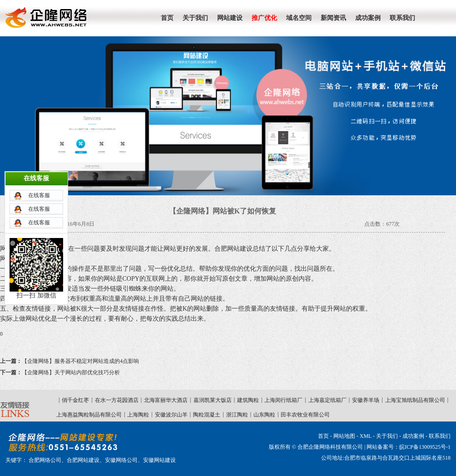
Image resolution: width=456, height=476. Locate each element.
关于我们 (387, 436)
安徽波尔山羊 (171, 415)
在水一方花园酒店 (117, 400)
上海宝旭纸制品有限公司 (415, 400)
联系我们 (440, 436)
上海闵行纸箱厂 (283, 400)
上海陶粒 (138, 415)
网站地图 (344, 436)
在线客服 (39, 184)
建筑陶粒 (248, 400)
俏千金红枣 (75, 400)
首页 (323, 436)
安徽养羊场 (366, 400)
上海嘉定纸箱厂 (327, 400)
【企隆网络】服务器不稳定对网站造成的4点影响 (69, 361)
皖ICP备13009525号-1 (425, 447)
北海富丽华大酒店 (166, 400)
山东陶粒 (264, 415)
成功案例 (413, 436)
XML (366, 436)
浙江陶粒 (237, 415)
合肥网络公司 (45, 460)
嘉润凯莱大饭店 (213, 400)
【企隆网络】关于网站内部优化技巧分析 (60, 372)
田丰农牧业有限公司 (305, 415)
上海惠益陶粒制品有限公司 (89, 415)
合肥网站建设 (83, 460)
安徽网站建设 (159, 460)
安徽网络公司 (121, 460)
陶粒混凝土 (207, 415)
